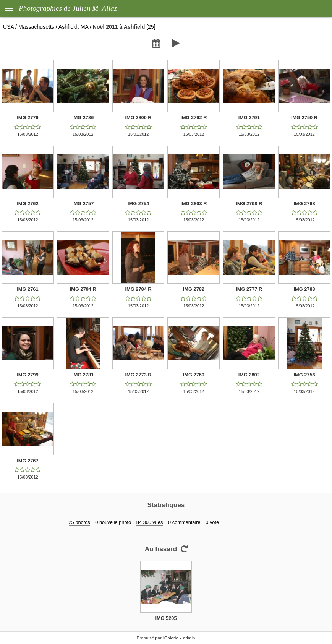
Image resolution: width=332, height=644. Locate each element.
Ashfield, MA (73, 27)
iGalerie (171, 638)
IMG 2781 (83, 375)
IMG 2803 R (194, 204)
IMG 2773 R (138, 375)
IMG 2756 (304, 375)
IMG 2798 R (249, 204)
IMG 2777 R (249, 289)
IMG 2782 (194, 289)
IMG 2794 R (83, 289)
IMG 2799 (28, 375)
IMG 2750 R (304, 118)
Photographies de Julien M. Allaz (68, 8)
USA (8, 27)
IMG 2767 (28, 461)
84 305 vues (150, 522)
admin (189, 638)
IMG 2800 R (138, 118)
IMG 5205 (166, 618)
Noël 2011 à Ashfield (119, 27)
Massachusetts (36, 27)
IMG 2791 (249, 118)
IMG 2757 (83, 204)
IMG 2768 (304, 204)
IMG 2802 (249, 375)
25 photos (79, 522)
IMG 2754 (138, 204)
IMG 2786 (83, 118)
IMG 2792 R (194, 118)
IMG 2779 (28, 118)
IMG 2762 (28, 204)
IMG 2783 (304, 289)
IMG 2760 (194, 375)
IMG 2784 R (138, 289)
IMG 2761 (28, 289)
